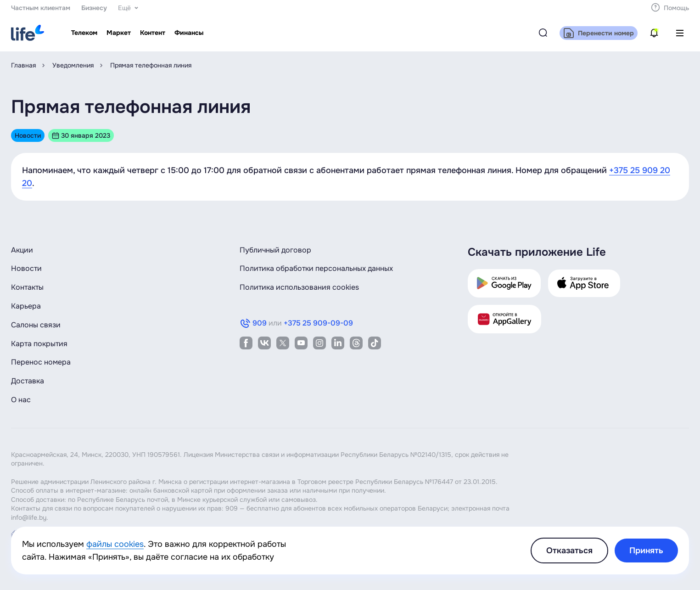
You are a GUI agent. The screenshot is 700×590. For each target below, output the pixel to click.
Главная (23, 65)
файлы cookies (115, 544)
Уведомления (73, 65)
